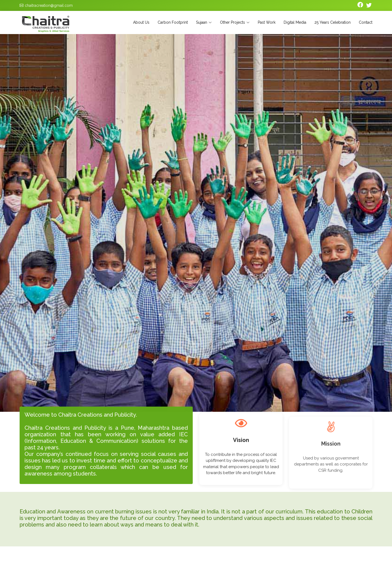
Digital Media (295, 22)
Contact (366, 22)
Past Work (267, 22)
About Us (141, 22)
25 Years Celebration (333, 22)
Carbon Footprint (173, 22)
